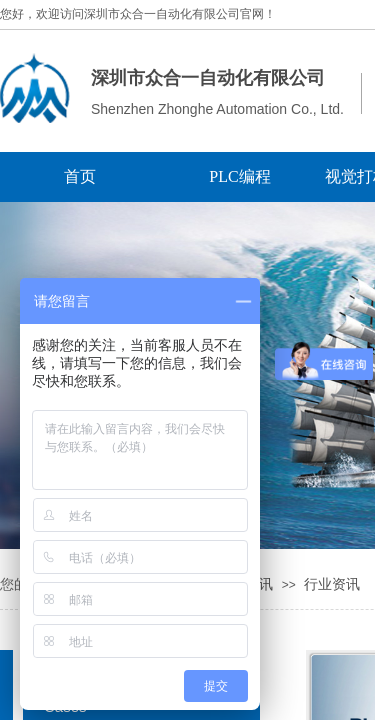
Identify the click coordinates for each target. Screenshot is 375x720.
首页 (80, 176)
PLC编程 (239, 176)
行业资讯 (332, 584)
